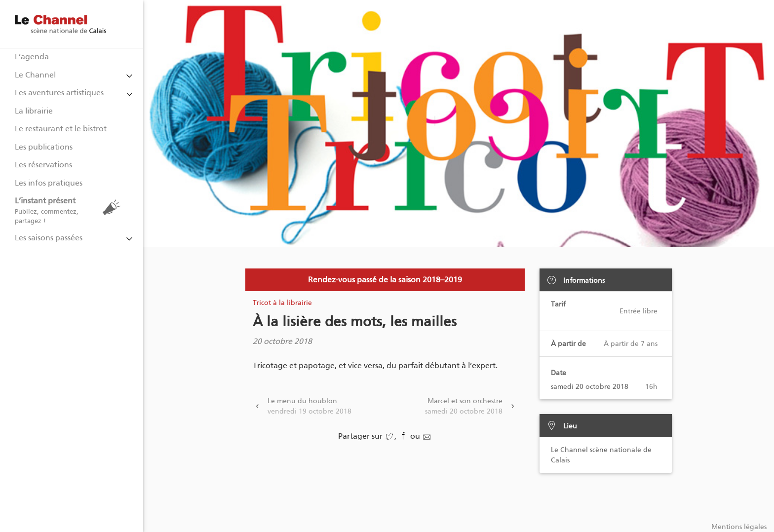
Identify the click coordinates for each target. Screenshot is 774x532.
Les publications (44, 147)
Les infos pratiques (49, 183)
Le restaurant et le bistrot (61, 129)
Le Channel (35, 75)
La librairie (34, 111)
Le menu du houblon (310, 407)
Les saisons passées (49, 238)
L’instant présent (70, 210)
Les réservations (43, 165)
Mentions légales (739, 527)
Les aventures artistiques (59, 93)
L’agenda (32, 57)
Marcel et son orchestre (464, 407)
